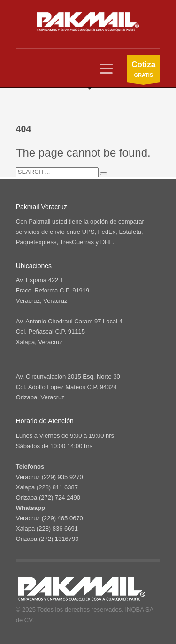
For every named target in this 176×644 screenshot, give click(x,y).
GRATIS (143, 71)
